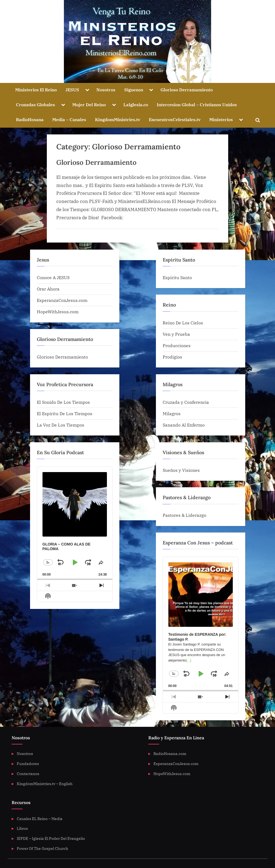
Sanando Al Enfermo (184, 425)
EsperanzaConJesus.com (62, 300)
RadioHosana (30, 119)
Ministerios (221, 119)
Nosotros (106, 90)
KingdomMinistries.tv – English (45, 784)
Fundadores (28, 764)
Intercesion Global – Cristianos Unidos (197, 104)
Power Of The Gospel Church (42, 848)
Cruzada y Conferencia (186, 402)
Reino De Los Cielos (183, 323)
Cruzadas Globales (35, 104)
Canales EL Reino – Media (40, 819)
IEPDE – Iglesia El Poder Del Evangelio (51, 838)
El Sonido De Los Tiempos (63, 402)
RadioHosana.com (170, 754)
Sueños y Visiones (181, 470)
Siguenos (134, 90)
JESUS (72, 90)
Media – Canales (69, 119)
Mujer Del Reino (89, 104)
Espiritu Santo (177, 277)
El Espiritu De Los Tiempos (65, 413)
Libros (22, 828)
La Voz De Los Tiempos (60, 425)
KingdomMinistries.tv (118, 119)
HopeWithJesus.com (58, 312)
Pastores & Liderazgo (184, 515)
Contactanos (28, 774)
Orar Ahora (48, 289)
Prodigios (172, 357)
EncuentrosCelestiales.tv (175, 119)
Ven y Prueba (176, 334)
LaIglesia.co (136, 104)
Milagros (172, 413)
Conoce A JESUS (53, 277)
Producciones (177, 345)
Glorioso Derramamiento (187, 90)
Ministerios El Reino (36, 90)
